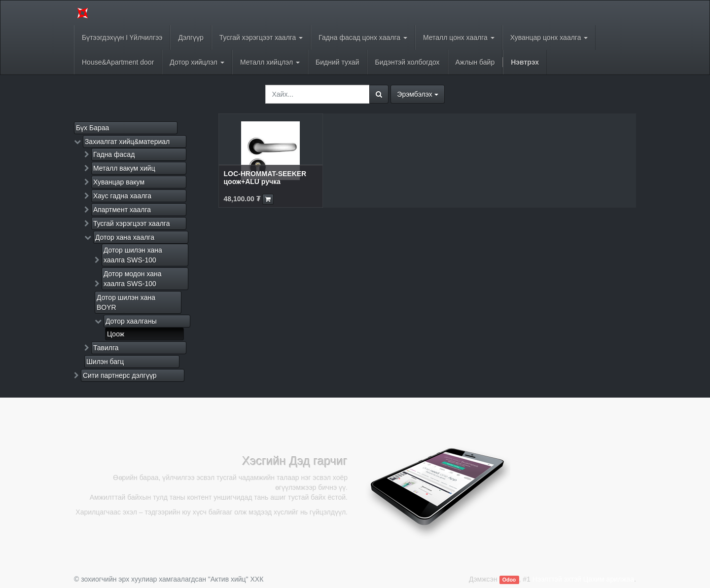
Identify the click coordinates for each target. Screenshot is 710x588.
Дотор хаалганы (131, 321)
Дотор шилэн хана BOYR (126, 302)
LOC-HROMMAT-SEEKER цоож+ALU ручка (265, 177)
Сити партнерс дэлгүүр (120, 375)
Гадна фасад (114, 154)
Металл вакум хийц (124, 168)
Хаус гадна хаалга (122, 196)
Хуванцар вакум (119, 182)
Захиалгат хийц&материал (127, 142)
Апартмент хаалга (122, 210)
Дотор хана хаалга (125, 237)
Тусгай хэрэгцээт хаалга (132, 223)
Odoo (509, 580)
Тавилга (106, 348)
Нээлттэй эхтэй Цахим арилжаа (583, 579)
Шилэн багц (105, 362)
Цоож (116, 334)
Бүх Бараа (92, 128)
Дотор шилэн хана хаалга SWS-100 (133, 255)
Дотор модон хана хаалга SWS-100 (133, 279)
